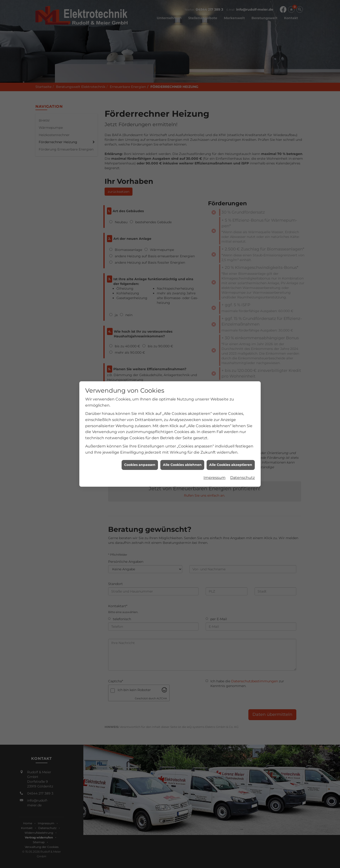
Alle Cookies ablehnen (182, 439)
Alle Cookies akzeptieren (231, 439)
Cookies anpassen (140, 439)
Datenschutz (242, 451)
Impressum (215, 451)
